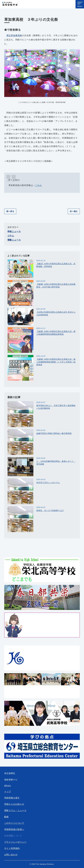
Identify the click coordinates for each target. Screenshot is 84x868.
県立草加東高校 (14, 35)
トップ (8, 792)
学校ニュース (14, 231)
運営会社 (8, 786)
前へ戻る (10, 211)
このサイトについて (14, 823)
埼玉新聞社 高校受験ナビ (10, 4)
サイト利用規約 (12, 848)
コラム (11, 236)
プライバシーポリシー (15, 842)
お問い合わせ (11, 855)
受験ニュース (14, 240)
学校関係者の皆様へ (14, 829)
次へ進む (74, 211)
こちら (38, 185)
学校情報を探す (12, 798)
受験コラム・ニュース (15, 810)
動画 (6, 817)
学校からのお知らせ (14, 804)
